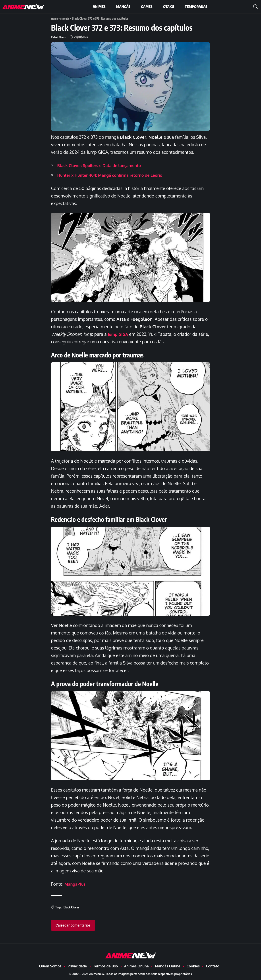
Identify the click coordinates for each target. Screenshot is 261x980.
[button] (255, 7)
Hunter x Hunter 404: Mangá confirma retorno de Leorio (116, 175)
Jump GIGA (119, 334)
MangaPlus (76, 884)
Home (55, 18)
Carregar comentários (73, 925)
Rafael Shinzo (59, 37)
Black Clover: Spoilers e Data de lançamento (104, 165)
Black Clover (71, 907)
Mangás (66, 18)
